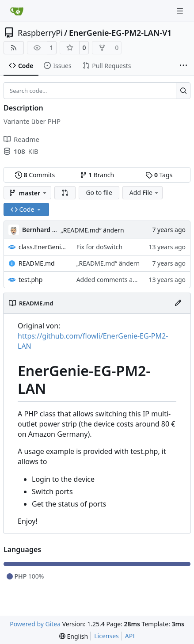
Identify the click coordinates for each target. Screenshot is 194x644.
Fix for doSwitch (99, 247)
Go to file (99, 192)
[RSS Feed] (14, 48)
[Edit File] (178, 303)
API (130, 636)
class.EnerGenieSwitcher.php (43, 247)
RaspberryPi (40, 33)
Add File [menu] (145, 192)
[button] (65, 193)
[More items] (183, 66)
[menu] (74, 636)
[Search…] (183, 91)
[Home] (17, 11)
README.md (37, 263)
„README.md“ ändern (92, 230)
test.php (30, 280)
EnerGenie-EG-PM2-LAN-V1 (120, 33)
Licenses (107, 636)
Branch (97, 175)
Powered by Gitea (35, 624)
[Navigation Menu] (181, 11)
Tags (159, 175)
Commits (35, 175)
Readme (21, 139)
